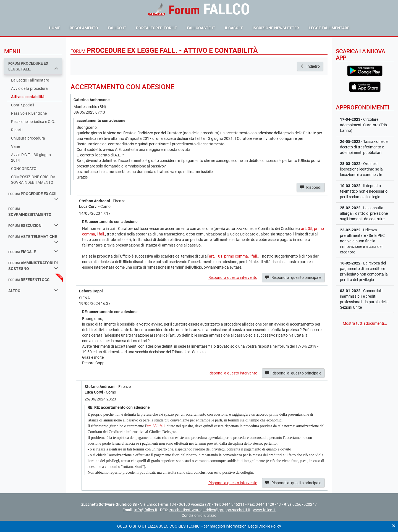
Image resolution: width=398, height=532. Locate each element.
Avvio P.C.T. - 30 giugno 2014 (31, 158)
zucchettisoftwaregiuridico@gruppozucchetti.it (210, 510)
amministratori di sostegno (33, 266)
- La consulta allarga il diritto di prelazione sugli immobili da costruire (364, 213)
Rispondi (311, 187)
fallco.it (117, 28)
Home (54, 28)
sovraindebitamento (30, 212)
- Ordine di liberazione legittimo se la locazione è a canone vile (361, 169)
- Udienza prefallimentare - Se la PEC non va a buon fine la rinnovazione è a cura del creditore (362, 241)
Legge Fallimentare (329, 28)
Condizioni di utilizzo (199, 515)
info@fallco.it (146, 510)
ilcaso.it (234, 28)
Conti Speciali (23, 105)
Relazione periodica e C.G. (33, 122)
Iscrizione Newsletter (276, 28)
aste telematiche (33, 239)
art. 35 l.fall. (156, 426)
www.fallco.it (264, 510)
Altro (33, 291)
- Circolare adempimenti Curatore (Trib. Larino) (364, 125)
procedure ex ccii (33, 196)
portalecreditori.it (157, 28)
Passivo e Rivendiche (29, 113)
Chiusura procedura (28, 138)
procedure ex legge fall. (33, 66)
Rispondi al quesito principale (293, 277)
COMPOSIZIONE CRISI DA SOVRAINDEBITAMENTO (33, 180)
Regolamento (84, 28)
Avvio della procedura (29, 88)
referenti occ (29, 280)
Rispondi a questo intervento (233, 277)
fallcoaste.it (201, 28)
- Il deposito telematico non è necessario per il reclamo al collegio (364, 191)
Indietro (310, 66)
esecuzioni (33, 225)
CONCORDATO (24, 169)
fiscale (33, 252)
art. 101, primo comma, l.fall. (233, 256)
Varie (15, 146)
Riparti (17, 130)
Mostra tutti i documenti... (365, 323)
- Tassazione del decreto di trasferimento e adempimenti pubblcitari (364, 147)
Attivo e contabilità (28, 97)
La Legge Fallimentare (30, 80)
